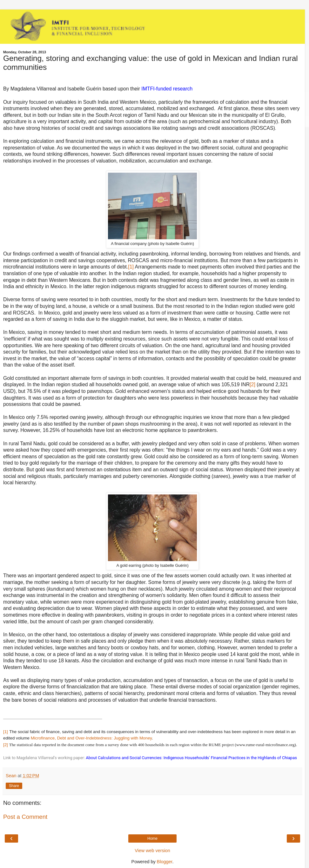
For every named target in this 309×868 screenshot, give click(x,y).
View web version (152, 851)
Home (152, 838)
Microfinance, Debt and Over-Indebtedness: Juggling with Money (91, 738)
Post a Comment (25, 817)
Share (14, 786)
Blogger (165, 862)
